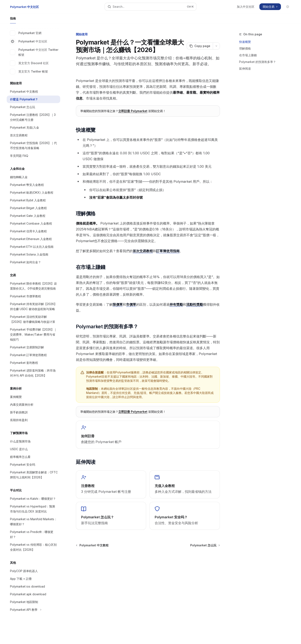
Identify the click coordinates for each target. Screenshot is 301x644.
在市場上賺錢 (248, 55)
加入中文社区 (246, 7)
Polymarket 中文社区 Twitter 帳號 (34, 52)
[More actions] (216, 46)
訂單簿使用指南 (168, 251)
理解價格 (245, 48)
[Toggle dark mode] (288, 7)
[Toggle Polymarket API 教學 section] (33, 610)
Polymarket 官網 (26, 33)
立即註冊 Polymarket (133, 111)
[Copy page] (200, 46)
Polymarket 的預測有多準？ (258, 62)
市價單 (131, 304)
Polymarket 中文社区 (29, 41)
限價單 (118, 304)
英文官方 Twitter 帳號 (29, 72)
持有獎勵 (176, 304)
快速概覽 (245, 42)
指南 (13, 20)
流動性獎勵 (195, 304)
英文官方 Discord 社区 (29, 63)
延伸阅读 (245, 68)
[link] (148, 435)
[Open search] (150, 7)
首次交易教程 (143, 251)
